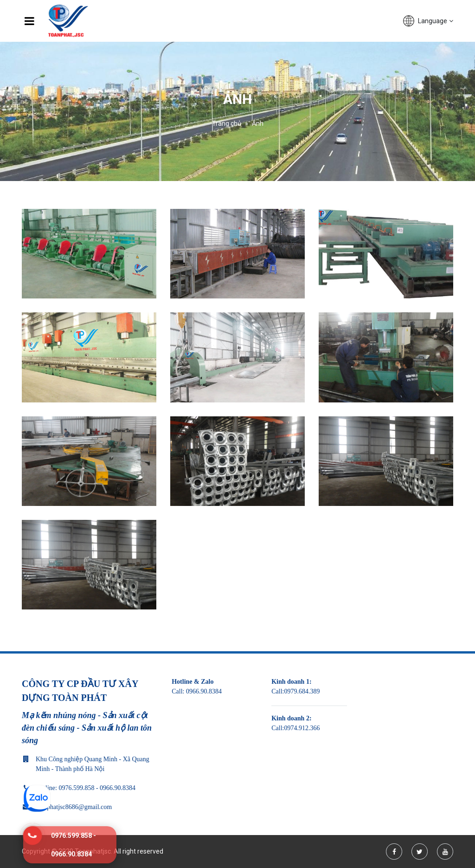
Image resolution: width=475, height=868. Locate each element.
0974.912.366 (302, 728)
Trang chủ (227, 123)
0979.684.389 (302, 691)
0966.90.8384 (204, 691)
